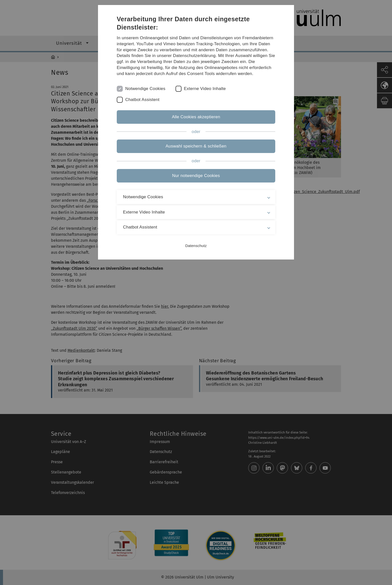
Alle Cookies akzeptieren (196, 117)
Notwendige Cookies (145, 89)
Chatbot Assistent (142, 100)
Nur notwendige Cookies (196, 176)
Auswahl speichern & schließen (196, 146)
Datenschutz (196, 246)
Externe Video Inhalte (205, 89)
